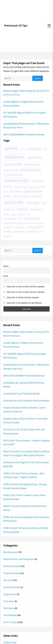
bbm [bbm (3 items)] (45, 149)
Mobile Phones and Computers (19, 559)
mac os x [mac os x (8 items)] (23, 209)
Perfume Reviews (12, 566)
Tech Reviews (10, 615)
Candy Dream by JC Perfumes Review (22, 394)
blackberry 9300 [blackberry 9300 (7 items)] (13, 164)
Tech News (9, 601)
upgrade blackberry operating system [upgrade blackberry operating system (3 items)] (16, 223)
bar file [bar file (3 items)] (23, 149)
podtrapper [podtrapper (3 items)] (22, 214)
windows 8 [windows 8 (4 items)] (8, 227)
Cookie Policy (10, 642)
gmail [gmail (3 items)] (6, 192)
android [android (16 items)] (11, 148)
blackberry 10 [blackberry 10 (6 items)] (35, 158)
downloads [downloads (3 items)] (33, 187)
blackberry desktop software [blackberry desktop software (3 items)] (13, 175)
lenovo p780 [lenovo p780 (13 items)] (14, 202)
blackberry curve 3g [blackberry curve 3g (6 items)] (30, 170)
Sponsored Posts (12, 587)
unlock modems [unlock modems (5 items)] (32, 218)
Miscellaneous (10, 552)
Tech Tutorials (10, 622)
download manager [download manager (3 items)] (21, 187)
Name (6, 266)
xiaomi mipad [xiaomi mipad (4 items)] (18, 232)
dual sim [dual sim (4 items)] (42, 187)
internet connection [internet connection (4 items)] (21, 196)
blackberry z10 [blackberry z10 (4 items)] (37, 181)
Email (6, 276)
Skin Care (8, 580)
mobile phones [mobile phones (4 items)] (37, 209)
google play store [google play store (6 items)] (34, 191)
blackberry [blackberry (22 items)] (14, 157)
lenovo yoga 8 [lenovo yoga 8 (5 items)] (33, 203)
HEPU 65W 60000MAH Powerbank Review (24, 135)
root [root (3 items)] (29, 214)
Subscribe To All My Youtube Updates (21, 297)
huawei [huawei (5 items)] (8, 196)
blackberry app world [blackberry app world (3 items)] (11, 170)
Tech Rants (9, 608)
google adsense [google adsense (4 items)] (16, 192)
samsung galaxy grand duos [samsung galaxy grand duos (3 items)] (13, 219)
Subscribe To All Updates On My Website (23, 303)
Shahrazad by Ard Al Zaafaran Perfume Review (26, 401)
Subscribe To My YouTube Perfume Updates (24, 287)
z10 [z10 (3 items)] (42, 232)
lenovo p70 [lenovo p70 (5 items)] (37, 196)
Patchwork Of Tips (16, 26)
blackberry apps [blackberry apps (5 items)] (32, 165)
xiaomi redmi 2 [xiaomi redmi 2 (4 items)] (32, 232)
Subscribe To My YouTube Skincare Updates (24, 292)
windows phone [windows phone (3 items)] (20, 227)
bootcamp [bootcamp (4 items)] (8, 187)
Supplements (10, 594)
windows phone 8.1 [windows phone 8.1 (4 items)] (35, 227)
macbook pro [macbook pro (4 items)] (9, 209)
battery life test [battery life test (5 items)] (34, 149)
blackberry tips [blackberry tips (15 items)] (16, 180)
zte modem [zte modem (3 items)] (8, 236)
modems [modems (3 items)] (7, 214)
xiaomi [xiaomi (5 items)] (7, 231)
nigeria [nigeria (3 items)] (14, 214)
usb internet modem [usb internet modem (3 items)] (37, 223)
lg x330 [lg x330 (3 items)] (44, 203)
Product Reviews (12, 573)
